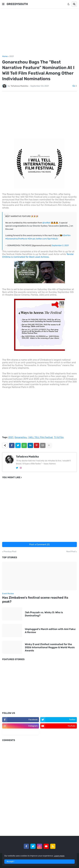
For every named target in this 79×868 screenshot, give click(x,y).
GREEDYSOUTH (17, 4)
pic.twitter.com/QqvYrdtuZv (45, 239)
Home (5, 56)
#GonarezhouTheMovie (16, 239)
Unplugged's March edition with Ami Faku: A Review (50, 631)
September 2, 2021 (60, 245)
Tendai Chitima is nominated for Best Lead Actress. (38, 256)
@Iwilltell (46, 223)
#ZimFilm (66, 235)
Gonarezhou (21, 437)
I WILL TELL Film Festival (40, 437)
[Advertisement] (39, 32)
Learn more (59, 856)
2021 (12, 56)
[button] (3, 4)
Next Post (71, 552)
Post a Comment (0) (39, 544)
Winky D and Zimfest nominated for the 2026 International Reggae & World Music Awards (50, 647)
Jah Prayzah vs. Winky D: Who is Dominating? (44, 614)
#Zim (30, 239)
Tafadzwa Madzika (27, 457)
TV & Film (59, 437)
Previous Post (10, 552)
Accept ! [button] (10, 861)
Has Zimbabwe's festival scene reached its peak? (35, 600)
